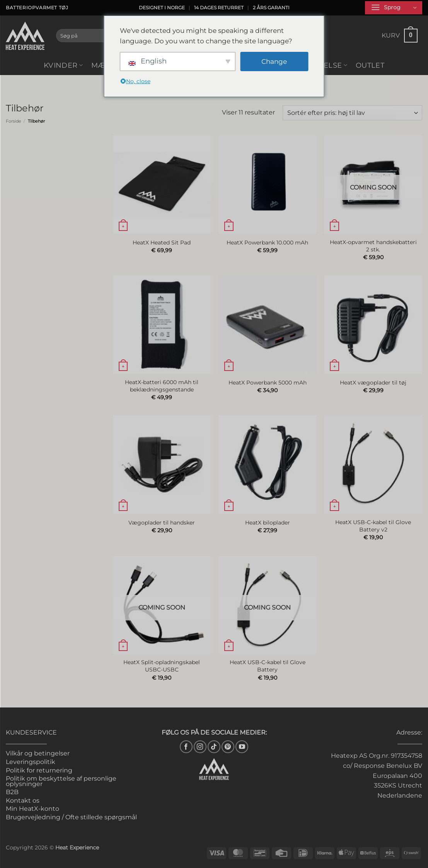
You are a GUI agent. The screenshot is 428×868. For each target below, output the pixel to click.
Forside (14, 121)
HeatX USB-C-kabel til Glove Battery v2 (373, 526)
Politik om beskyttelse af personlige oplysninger (61, 781)
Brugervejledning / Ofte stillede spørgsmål (71, 817)
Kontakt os (23, 801)
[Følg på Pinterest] (228, 747)
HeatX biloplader (268, 523)
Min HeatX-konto (32, 809)
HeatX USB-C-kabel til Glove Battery (268, 666)
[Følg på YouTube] (242, 747)
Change (274, 62)
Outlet (370, 65)
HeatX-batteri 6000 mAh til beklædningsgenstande (162, 386)
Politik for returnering (39, 770)
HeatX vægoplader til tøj (373, 383)
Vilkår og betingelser (38, 753)
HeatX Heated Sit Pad (162, 243)
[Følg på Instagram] (200, 747)
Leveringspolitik (31, 762)
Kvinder (63, 65)
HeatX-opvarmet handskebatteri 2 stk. (373, 246)
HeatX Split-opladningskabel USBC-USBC (162, 666)
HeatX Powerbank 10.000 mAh (267, 243)
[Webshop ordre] (352, 113)
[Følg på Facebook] (186, 747)
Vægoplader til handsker (162, 523)
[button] (394, 8)
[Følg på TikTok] (214, 747)
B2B (12, 792)
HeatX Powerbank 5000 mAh (268, 383)
